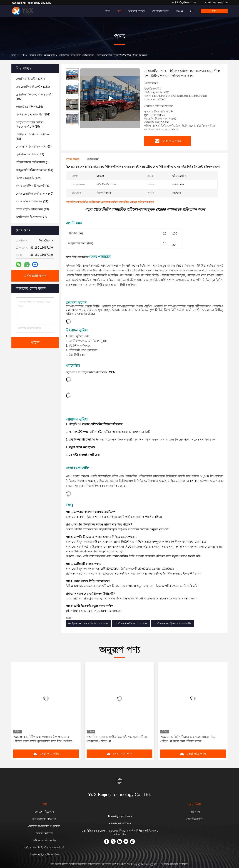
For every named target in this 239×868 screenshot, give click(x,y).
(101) (33, 114)
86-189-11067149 (216, 2)
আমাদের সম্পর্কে (137, 11)
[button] (72, 124)
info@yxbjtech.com (184, 2)
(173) (30, 154)
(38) (33, 137)
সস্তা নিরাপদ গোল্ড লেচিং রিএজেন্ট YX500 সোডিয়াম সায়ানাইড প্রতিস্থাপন (118, 739)
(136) (29, 107)
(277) (30, 79)
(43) (33, 186)
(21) (32, 201)
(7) (31, 217)
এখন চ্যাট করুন (35, 276)
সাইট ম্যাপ (195, 812)
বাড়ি (108, 11)
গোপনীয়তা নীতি (195, 819)
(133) (33, 87)
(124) (29, 178)
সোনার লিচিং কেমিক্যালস (42, 55)
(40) (34, 194)
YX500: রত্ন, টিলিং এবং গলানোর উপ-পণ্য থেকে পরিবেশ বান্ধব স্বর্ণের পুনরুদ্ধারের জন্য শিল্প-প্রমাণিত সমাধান (43, 739)
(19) (32, 209)
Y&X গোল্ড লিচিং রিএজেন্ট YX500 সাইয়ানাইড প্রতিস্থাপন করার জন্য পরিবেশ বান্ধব (188, 739)
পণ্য (119, 11)
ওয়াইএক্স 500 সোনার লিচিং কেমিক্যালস (88, 624)
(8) (33, 162)
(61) (34, 170)
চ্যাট (214, 11)
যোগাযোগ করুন (160, 11)
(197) (34, 97)
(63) (34, 147)
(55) (30, 124)
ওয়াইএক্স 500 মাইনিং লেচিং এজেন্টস (173, 624)
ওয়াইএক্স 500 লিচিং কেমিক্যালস (131, 624)
